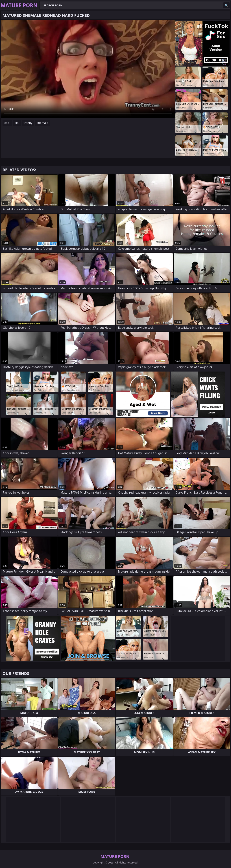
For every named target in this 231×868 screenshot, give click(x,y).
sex (17, 123)
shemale (42, 123)
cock (7, 123)
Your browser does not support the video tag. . (88, 69)
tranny (28, 123)
